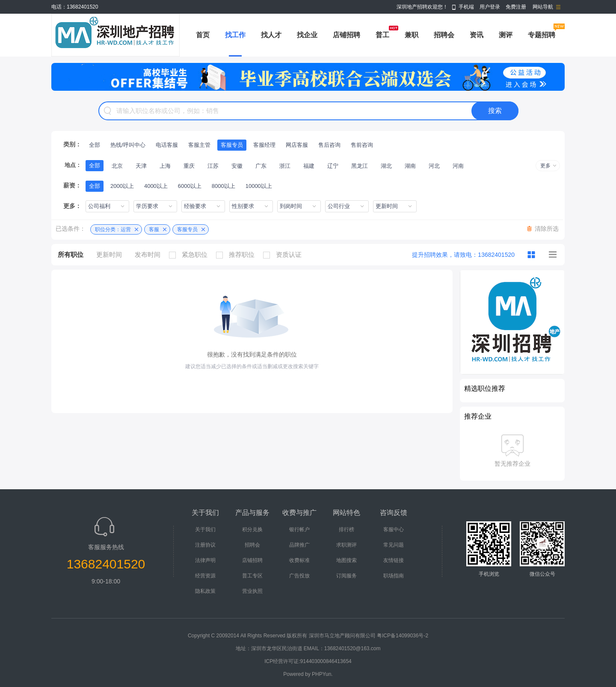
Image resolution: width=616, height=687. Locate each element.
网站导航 (543, 7)
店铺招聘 (346, 35)
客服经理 (264, 145)
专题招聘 (542, 35)
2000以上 (122, 186)
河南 (458, 166)
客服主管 (199, 145)
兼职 (412, 35)
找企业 (307, 35)
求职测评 (346, 545)
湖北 (386, 166)
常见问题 (394, 545)
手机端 (466, 7)
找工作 (235, 35)
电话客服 (167, 145)
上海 (165, 166)
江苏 (213, 166)
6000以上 (190, 186)
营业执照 (252, 591)
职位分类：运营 (113, 229)
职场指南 (394, 576)
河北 (434, 166)
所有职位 (71, 254)
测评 (506, 35)
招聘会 (444, 35)
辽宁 (333, 166)
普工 (382, 35)
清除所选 (547, 229)
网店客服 (297, 145)
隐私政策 (205, 591)
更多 (545, 166)
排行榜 (346, 529)
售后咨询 (329, 145)
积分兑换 (252, 529)
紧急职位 (190, 255)
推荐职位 (237, 255)
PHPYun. (322, 674)
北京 (117, 166)
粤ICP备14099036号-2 (403, 636)
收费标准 (299, 560)
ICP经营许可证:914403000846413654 (308, 661)
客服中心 (394, 529)
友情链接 (394, 560)
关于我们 (205, 529)
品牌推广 (299, 545)
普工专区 (252, 576)
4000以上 (156, 186)
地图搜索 (346, 560)
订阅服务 (346, 576)
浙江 (285, 166)
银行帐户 (299, 529)
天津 (141, 166)
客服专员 (232, 145)
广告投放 (299, 576)
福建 (309, 166)
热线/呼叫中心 (128, 145)
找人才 (271, 35)
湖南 (410, 166)
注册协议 (205, 545)
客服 (154, 229)
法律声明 (205, 560)
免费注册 (516, 7)
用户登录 (490, 7)
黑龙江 (360, 166)
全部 (95, 145)
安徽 (237, 166)
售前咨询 (362, 145)
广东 (261, 166)
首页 (203, 35)
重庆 (189, 166)
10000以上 (259, 186)
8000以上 (224, 186)
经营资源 (205, 576)
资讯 (477, 35)
